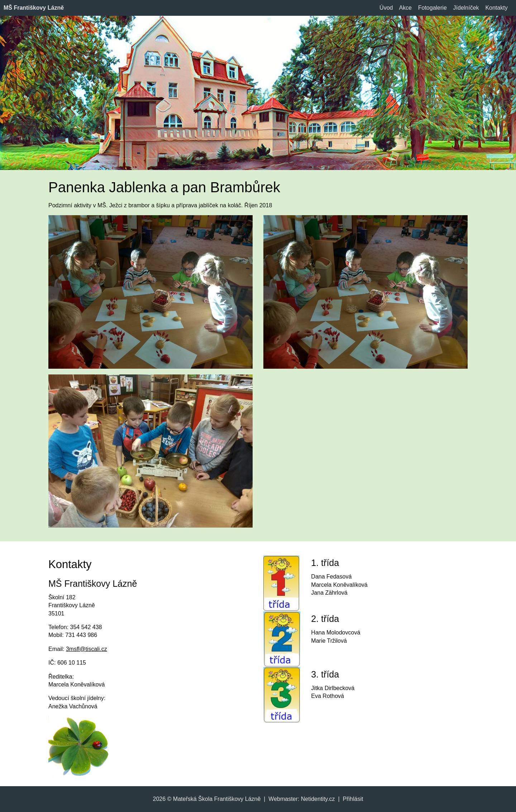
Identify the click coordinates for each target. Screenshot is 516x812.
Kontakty (496, 8)
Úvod (386, 8)
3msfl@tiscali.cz (87, 649)
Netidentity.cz (318, 799)
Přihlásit (353, 799)
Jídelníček (466, 8)
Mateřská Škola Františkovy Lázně (217, 799)
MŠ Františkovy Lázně (34, 8)
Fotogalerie (433, 8)
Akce (405, 8)
